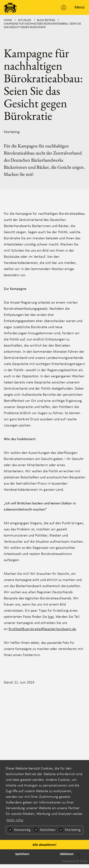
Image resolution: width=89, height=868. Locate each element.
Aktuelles (24, 20)
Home (8, 20)
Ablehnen (67, 854)
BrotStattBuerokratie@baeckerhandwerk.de (42, 629)
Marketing (12, 132)
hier (51, 617)
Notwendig (19, 830)
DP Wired (82, 861)
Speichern (22, 854)
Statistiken (45, 830)
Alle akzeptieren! (44, 845)
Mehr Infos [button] (15, 820)
